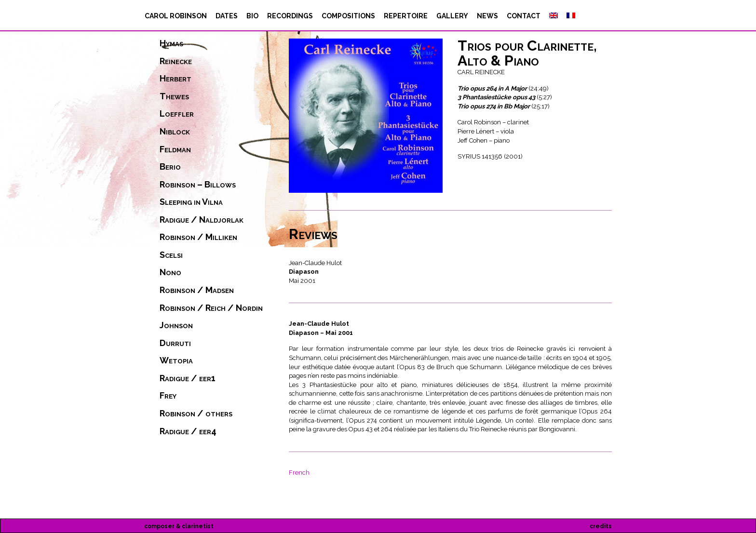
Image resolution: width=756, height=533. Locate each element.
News (487, 16)
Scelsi (171, 255)
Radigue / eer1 (188, 378)
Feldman (175, 149)
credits (601, 526)
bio (252, 16)
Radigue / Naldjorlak (202, 220)
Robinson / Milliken (198, 237)
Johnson (176, 325)
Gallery (452, 16)
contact (524, 16)
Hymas (171, 43)
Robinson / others (196, 413)
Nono (170, 272)
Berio (170, 167)
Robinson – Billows (198, 185)
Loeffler (177, 114)
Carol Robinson (176, 16)
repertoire (406, 16)
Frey (168, 396)
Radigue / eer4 (188, 431)
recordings (290, 16)
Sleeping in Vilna (191, 202)
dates (227, 16)
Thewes (174, 96)
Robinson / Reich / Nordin (211, 308)
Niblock (175, 132)
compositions (348, 16)
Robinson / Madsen (197, 290)
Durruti (175, 343)
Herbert (175, 79)
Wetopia (176, 360)
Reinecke (176, 61)
